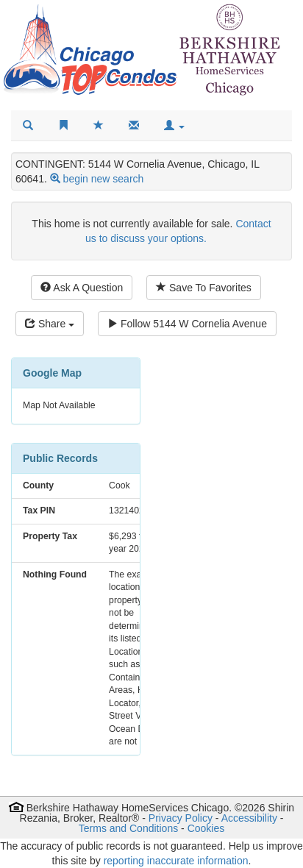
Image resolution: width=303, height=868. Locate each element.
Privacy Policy (181, 818)
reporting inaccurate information (176, 861)
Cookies (206, 828)
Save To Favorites (204, 288)
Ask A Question (82, 288)
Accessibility (249, 818)
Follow (187, 324)
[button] (174, 126)
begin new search (104, 179)
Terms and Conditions (128, 828)
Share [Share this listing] (50, 324)
